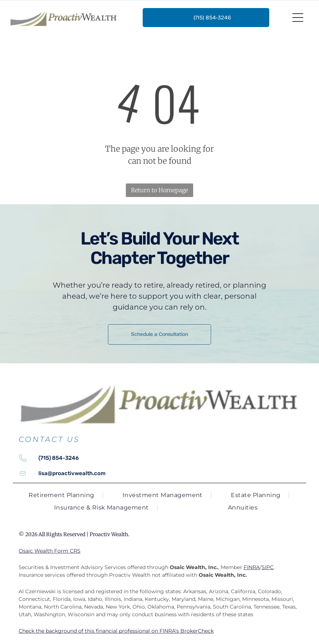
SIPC (268, 567)
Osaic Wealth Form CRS (50, 551)
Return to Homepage (159, 190)
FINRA (252, 567)
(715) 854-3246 (59, 458)
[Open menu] (298, 18)
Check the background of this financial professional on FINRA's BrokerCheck (116, 631)
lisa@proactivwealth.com (72, 473)
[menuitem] (66, 495)
